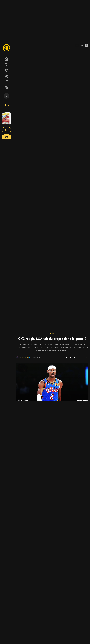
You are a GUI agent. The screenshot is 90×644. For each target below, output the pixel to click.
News (6, 65)
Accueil (6, 59)
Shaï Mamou (26, 357)
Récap (52, 333)
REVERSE (6, 88)
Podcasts (6, 76)
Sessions (6, 82)
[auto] (77, 45)
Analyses (6, 71)
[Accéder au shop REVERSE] (82, 45)
